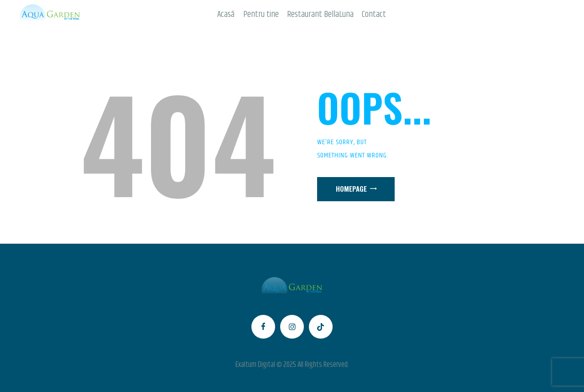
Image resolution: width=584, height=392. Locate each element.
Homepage (351, 188)
